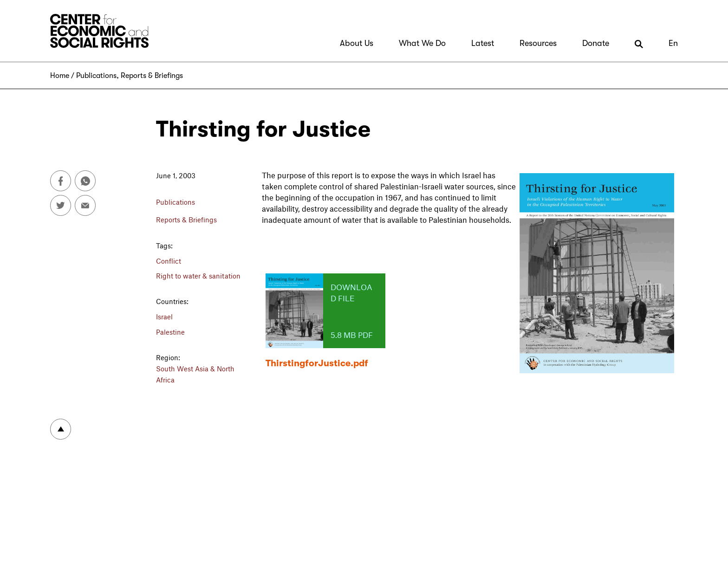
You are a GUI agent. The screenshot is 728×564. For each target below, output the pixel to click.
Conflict (169, 261)
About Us (357, 43)
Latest (483, 43)
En (673, 43)
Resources (538, 43)
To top (61, 429)
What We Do (422, 43)
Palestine (170, 332)
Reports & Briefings (152, 76)
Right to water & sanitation (198, 276)
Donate (596, 43)
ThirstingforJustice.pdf (317, 363)
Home (60, 76)
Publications (96, 76)
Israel (164, 317)
